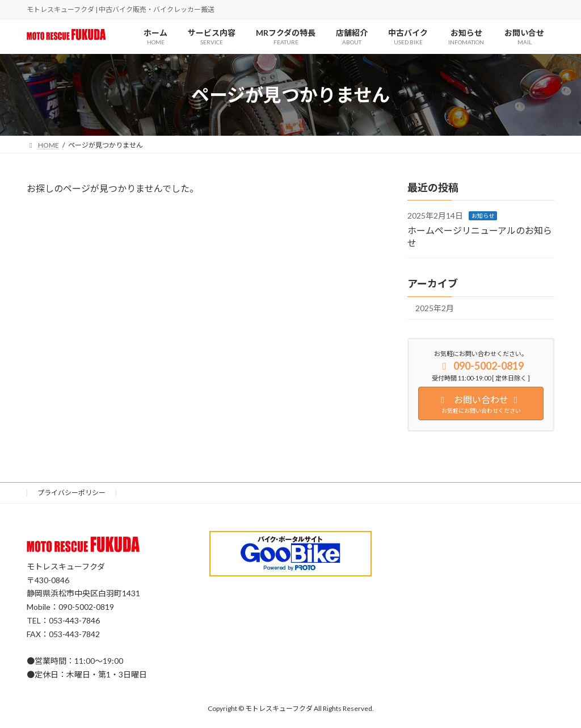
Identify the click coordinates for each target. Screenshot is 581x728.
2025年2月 (435, 309)
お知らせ (483, 216)
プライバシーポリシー (71, 493)
